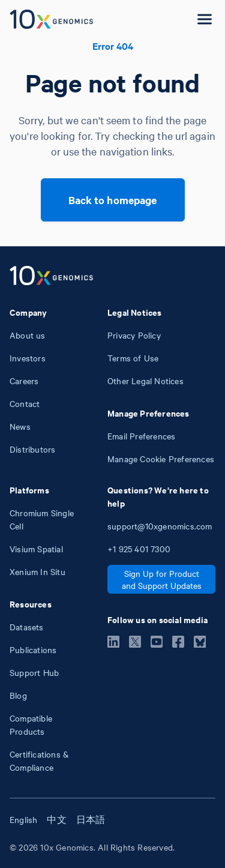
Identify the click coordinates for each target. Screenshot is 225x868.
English (23, 819)
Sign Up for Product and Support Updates (162, 579)
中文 (56, 819)
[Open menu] (205, 19)
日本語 (91, 819)
